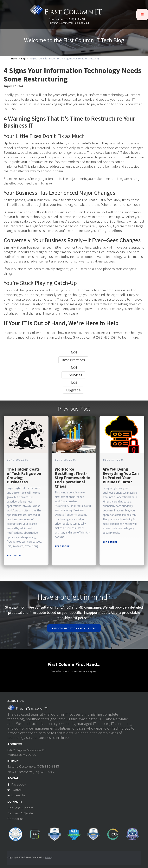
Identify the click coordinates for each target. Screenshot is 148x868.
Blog (23, 59)
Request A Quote (20, 813)
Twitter (16, 790)
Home (14, 59)
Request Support (20, 808)
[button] (142, 15)
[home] (66, 11)
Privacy (48, 857)
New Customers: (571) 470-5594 (67, 19)
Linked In (18, 795)
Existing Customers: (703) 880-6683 (69, 23)
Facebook (19, 784)
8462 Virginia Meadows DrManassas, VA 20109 (26, 752)
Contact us (15, 819)
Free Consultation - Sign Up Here (74, 628)
